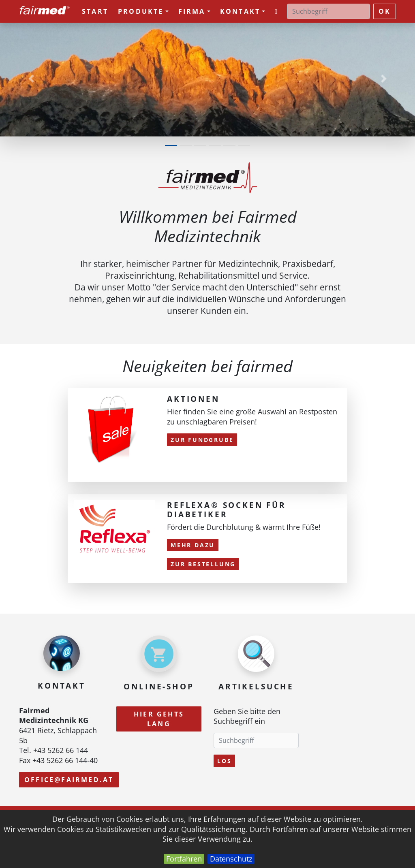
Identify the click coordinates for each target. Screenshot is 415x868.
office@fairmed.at (69, 780)
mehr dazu (193, 545)
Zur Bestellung (203, 564)
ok (385, 11)
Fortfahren (184, 859)
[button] (31, 78)
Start (95, 11)
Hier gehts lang (159, 719)
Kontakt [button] (243, 11)
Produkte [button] (143, 11)
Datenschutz (231, 859)
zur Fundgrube (202, 440)
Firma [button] (194, 11)
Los (224, 761)
